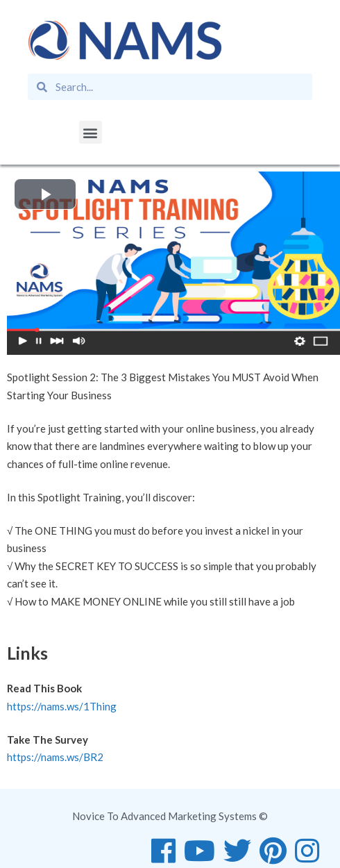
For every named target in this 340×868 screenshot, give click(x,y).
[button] (91, 132)
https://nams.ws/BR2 (55, 757)
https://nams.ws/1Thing (62, 706)
